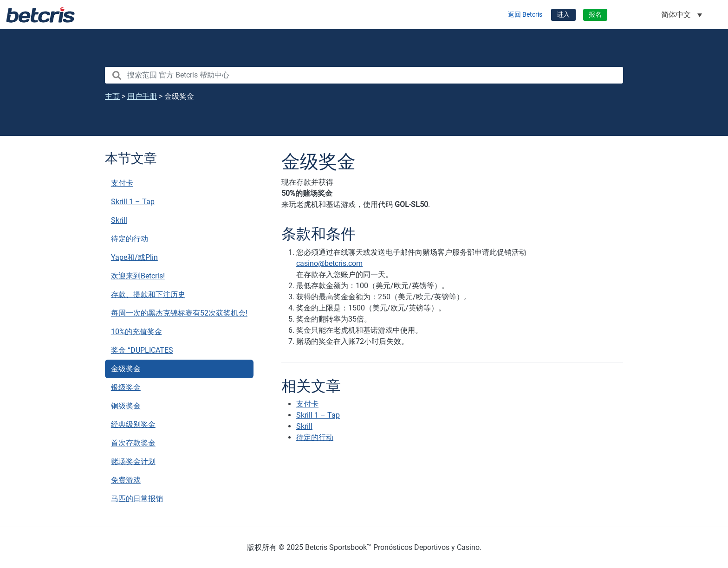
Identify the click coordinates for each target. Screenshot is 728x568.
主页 (112, 96)
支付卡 (122, 183)
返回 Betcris (525, 15)
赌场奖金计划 (133, 461)
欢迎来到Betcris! (138, 276)
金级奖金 (126, 369)
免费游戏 (126, 480)
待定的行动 (130, 239)
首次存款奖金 (133, 443)
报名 (595, 15)
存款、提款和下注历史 (148, 294)
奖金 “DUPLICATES (142, 350)
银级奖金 (126, 387)
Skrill (119, 220)
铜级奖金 (126, 406)
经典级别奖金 (133, 424)
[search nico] (364, 75)
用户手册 (142, 96)
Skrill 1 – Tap (133, 202)
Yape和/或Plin (134, 257)
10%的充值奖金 (136, 332)
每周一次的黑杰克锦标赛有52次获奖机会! (179, 313)
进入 (563, 15)
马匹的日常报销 (137, 499)
